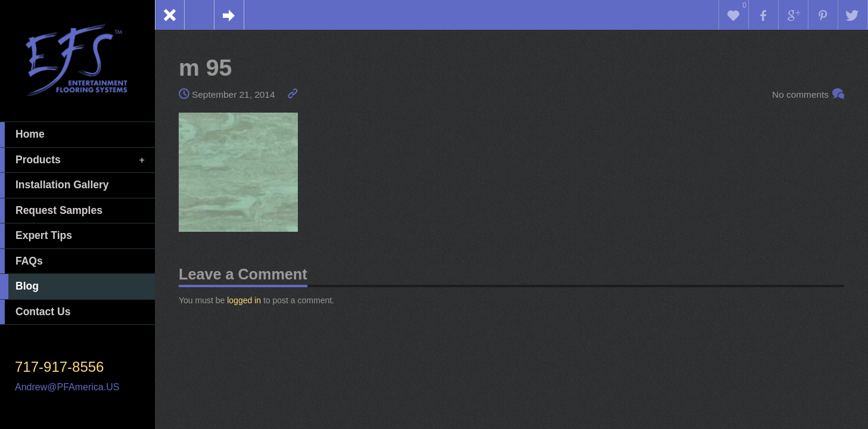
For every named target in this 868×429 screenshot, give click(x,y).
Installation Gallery (55, 185)
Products (73, 160)
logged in (244, 300)
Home (22, 135)
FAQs (21, 262)
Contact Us (35, 312)
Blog (19, 287)
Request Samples (51, 211)
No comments (800, 94)
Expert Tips (36, 236)
